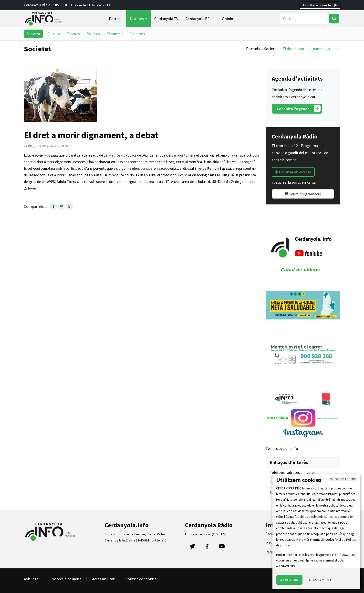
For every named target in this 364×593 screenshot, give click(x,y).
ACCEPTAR (289, 580)
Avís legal (32, 579)
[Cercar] (334, 19)
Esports (73, 34)
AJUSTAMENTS (321, 580)
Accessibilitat (103, 579)
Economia (115, 34)
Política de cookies (141, 579)
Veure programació (303, 194)
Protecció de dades (66, 579)
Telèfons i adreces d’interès (293, 472)
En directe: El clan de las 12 (91, 5)
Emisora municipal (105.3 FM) (206, 534)
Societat (33, 34)
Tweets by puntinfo (282, 448)
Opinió (228, 19)
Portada (116, 19)
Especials (137, 34)
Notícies (139, 19)
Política (93, 34)
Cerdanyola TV (166, 19)
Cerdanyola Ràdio (200, 19)
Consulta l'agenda (299, 109)
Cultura (54, 34)
